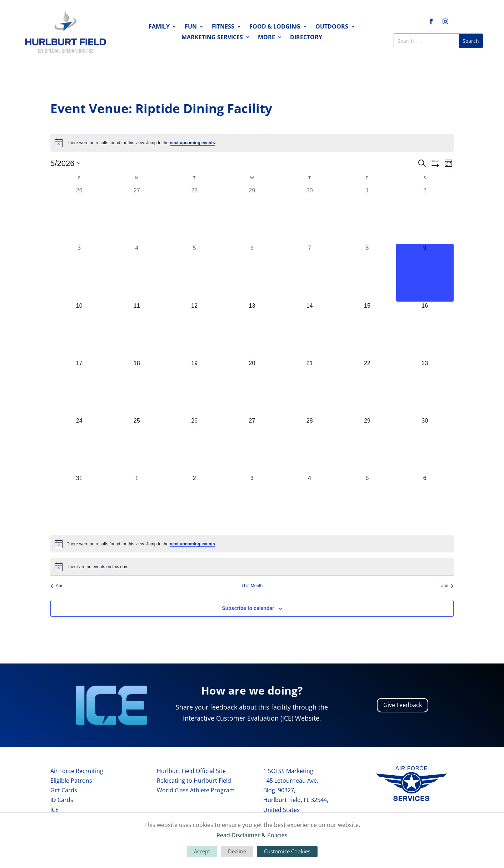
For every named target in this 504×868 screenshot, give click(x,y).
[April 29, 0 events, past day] (252, 215)
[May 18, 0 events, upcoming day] (137, 388)
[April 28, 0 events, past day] (194, 215)
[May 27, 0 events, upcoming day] (252, 445)
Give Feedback (403, 705)
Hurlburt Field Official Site (191, 771)
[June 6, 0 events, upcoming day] (425, 503)
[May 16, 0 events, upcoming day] (425, 330)
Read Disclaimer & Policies (252, 835)
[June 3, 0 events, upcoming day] (252, 503)
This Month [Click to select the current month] (252, 586)
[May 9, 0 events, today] (425, 272)
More (266, 38)
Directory (306, 38)
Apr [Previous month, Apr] (56, 586)
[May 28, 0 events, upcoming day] (310, 445)
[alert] (252, 143)
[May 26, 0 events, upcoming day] (194, 445)
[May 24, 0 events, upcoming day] (79, 445)
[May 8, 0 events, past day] (367, 272)
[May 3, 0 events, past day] (79, 272)
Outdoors (332, 27)
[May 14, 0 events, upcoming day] (310, 330)
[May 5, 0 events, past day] (194, 272)
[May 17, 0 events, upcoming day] (79, 388)
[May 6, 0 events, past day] (252, 272)
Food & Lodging (275, 27)
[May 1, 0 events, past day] (367, 215)
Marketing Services (212, 38)
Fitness (223, 27)
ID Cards (62, 800)
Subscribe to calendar (248, 608)
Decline (237, 851)
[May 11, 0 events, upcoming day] (137, 330)
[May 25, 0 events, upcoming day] (137, 445)
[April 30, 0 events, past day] (310, 215)
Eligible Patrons (71, 781)
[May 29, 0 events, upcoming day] (367, 445)
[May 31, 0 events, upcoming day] (79, 503)
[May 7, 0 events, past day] (310, 272)
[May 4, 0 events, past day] (137, 272)
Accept (202, 851)
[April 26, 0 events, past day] (79, 215)
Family (159, 27)
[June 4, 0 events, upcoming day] (310, 503)
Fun (191, 27)
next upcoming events (192, 143)
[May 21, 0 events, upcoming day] (310, 388)
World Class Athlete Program (196, 790)
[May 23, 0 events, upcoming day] (425, 388)
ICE (54, 810)
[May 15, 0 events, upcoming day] (367, 330)
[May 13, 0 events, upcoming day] (252, 330)
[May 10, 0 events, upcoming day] (79, 330)
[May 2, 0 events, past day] (425, 215)
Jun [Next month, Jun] (448, 586)
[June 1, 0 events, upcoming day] (137, 503)
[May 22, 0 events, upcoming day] (367, 388)
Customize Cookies (287, 851)
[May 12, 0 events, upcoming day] (194, 330)
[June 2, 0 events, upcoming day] (194, 503)
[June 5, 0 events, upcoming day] (367, 503)
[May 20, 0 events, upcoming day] (252, 388)
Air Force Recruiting (77, 771)
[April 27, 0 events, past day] (137, 215)
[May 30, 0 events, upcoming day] (425, 445)
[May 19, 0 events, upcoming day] (194, 388)
